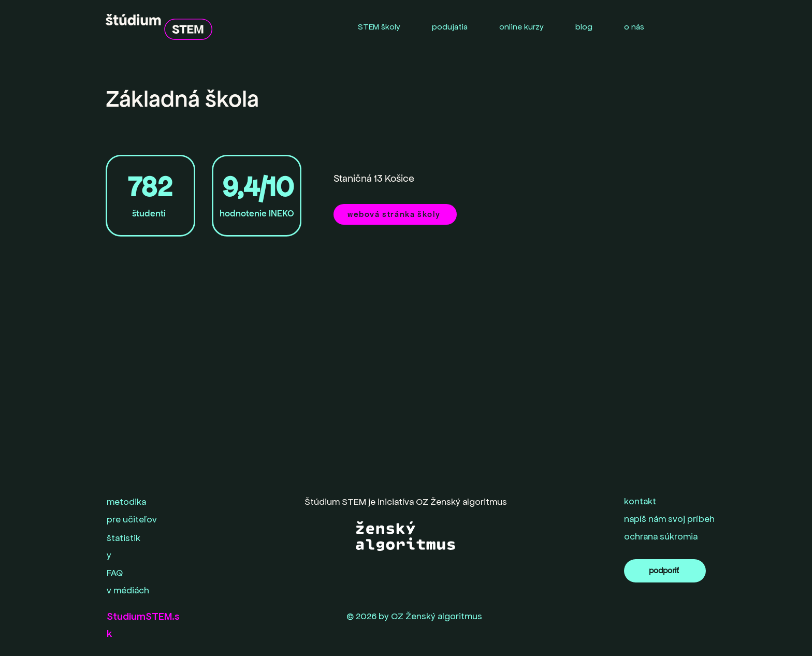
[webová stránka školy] (395, 214)
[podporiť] (665, 571)
